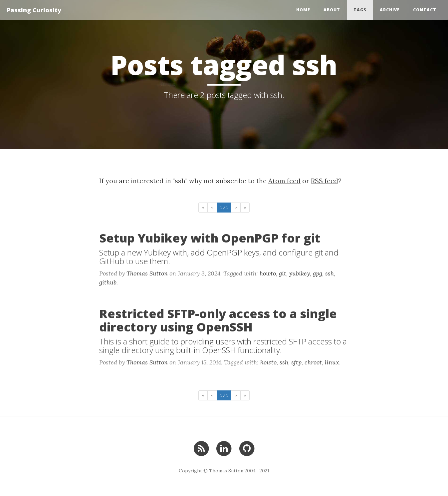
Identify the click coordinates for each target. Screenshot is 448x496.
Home (303, 10)
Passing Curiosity (34, 10)
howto (268, 273)
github (108, 282)
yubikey (300, 273)
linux (332, 362)
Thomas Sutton (147, 273)
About (332, 10)
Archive (390, 10)
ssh (330, 273)
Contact (425, 10)
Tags (360, 10)
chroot (313, 362)
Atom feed (284, 181)
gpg (318, 273)
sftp (296, 362)
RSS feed (325, 181)
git (283, 273)
